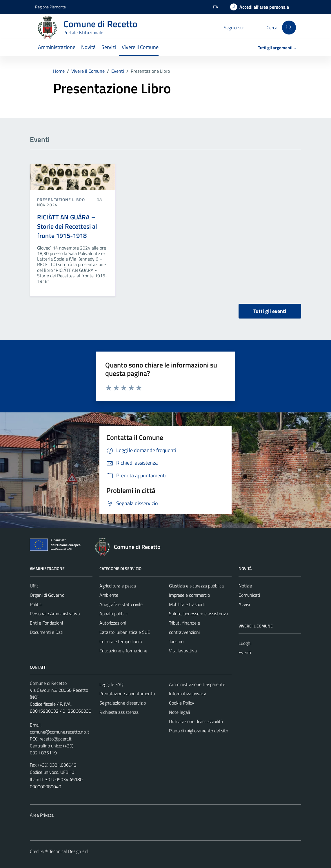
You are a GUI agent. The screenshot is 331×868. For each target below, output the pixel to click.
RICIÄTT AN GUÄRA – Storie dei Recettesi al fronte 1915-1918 (67, 226)
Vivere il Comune (140, 47)
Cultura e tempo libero (121, 641)
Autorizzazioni (113, 623)
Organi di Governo (47, 595)
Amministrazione (57, 47)
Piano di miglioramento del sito (199, 731)
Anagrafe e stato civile (121, 604)
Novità (88, 47)
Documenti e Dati (47, 632)
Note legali (179, 712)
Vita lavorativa (183, 651)
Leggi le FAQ (111, 684)
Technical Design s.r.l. (69, 851)
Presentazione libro (62, 200)
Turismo (176, 641)
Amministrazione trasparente (197, 684)
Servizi (109, 47)
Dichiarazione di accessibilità (196, 721)
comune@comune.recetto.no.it (60, 732)
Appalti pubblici (114, 614)
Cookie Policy (182, 703)
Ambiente (109, 595)
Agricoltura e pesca (118, 586)
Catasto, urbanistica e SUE (125, 632)
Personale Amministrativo (55, 614)
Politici (36, 604)
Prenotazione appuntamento (127, 694)
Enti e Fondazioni (46, 623)
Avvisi (244, 604)
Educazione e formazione (123, 651)
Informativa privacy (188, 694)
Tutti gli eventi (270, 311)
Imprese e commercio (189, 595)
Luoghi (245, 643)
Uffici (35, 586)
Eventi (245, 652)
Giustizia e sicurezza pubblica (196, 586)
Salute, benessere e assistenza (199, 614)
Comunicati (249, 595)
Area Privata (42, 815)
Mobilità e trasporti (187, 604)
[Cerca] (289, 28)
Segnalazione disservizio (123, 703)
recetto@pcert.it (56, 739)
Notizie (245, 586)
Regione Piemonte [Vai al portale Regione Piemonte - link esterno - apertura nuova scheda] (50, 7)
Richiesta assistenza (119, 712)
